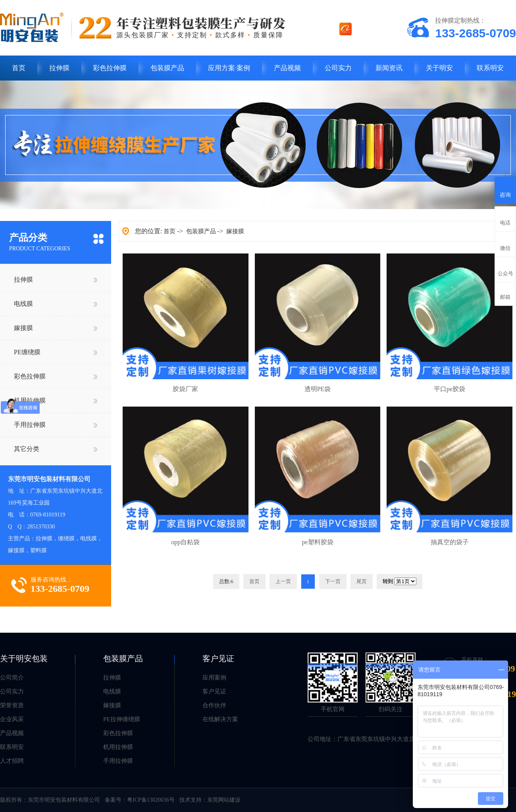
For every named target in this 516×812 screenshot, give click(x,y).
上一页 (283, 581)
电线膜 (23, 304)
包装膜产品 (167, 68)
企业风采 (12, 719)
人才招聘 (12, 761)
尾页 (362, 581)
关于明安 (439, 68)
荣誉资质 (12, 705)
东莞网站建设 (224, 800)
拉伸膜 (59, 68)
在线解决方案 (220, 719)
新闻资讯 (389, 68)
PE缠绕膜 (27, 352)
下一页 (333, 581)
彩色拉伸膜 (110, 68)
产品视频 (287, 68)
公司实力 (338, 68)
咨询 (505, 189)
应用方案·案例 (229, 68)
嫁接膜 (23, 328)
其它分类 (27, 449)
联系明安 (490, 68)
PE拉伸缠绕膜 (122, 719)
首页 (19, 68)
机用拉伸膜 (30, 400)
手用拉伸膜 (30, 425)
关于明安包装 (24, 658)
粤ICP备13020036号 (151, 800)
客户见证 (218, 658)
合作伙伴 (214, 705)
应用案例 (214, 678)
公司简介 (12, 678)
